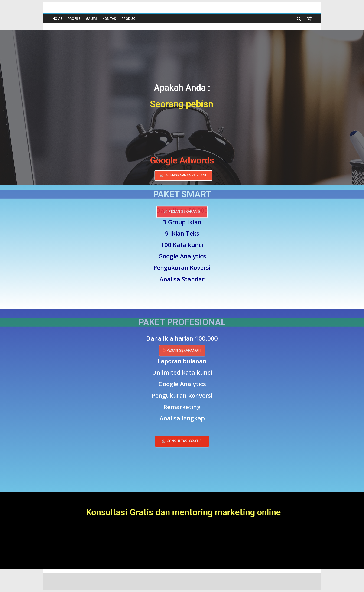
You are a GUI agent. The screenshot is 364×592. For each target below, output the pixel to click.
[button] (184, 176)
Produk (128, 18)
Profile (74, 18)
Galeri (91, 18)
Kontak (109, 18)
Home (57, 18)
